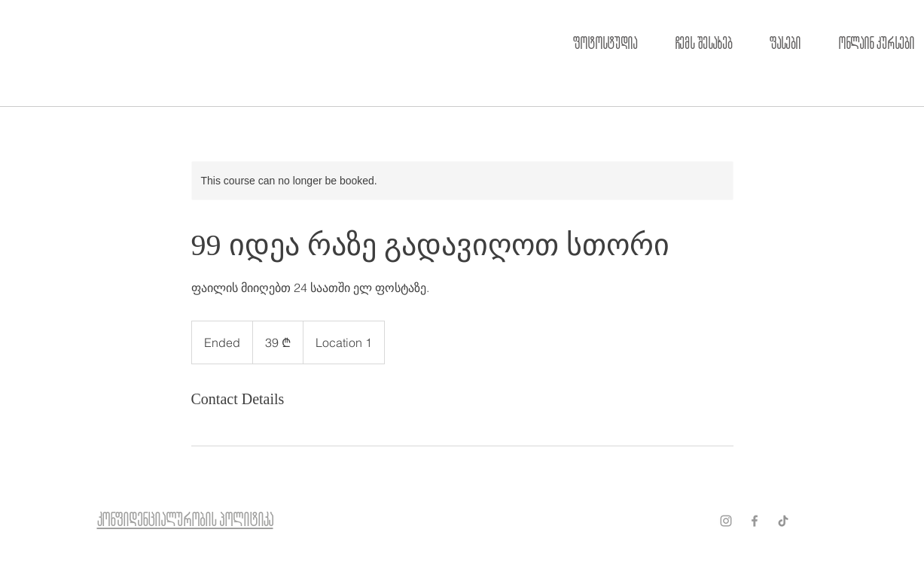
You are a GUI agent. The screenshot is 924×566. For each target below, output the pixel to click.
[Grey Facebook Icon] (755, 521)
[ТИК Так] (783, 521)
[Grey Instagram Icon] (726, 521)
